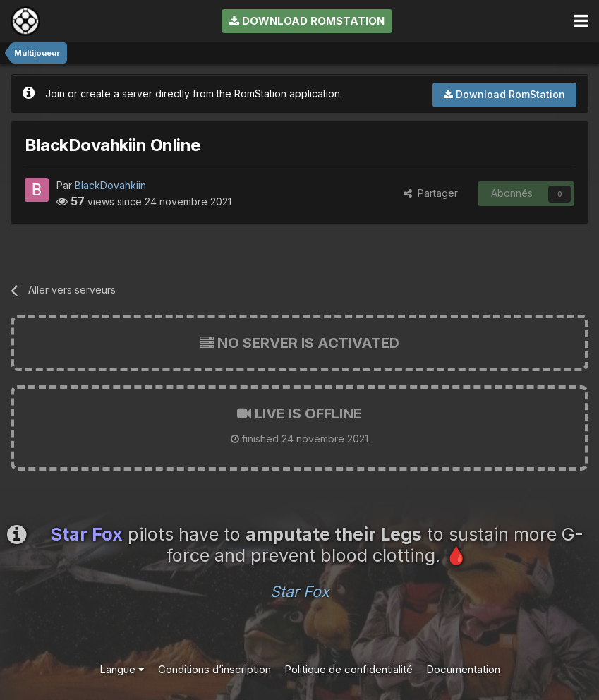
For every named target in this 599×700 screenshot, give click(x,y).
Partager (431, 193)
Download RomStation (307, 21)
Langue (122, 669)
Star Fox (300, 591)
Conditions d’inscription (214, 669)
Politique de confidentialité (349, 669)
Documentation (463, 669)
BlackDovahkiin (110, 185)
